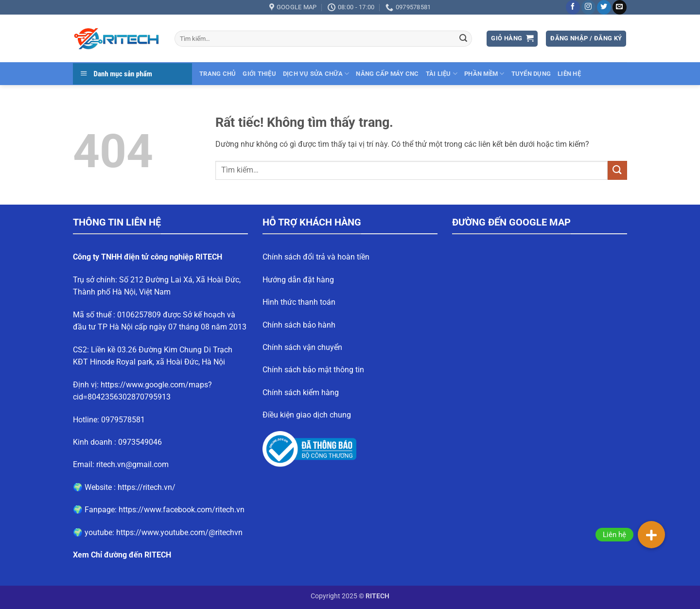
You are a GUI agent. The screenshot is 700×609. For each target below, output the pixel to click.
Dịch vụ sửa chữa (316, 74)
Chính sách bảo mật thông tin (313, 370)
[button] (512, 39)
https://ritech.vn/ (147, 487)
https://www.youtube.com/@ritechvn (179, 532)
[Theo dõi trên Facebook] (573, 7)
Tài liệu (442, 74)
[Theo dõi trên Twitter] (604, 7)
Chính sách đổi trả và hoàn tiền (316, 257)
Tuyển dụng (531, 74)
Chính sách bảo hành (299, 325)
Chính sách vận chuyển (302, 347)
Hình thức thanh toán (299, 302)
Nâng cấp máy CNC (387, 74)
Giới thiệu (259, 74)
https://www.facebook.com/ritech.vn (182, 510)
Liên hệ (569, 74)
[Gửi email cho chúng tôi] (620, 7)
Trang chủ (218, 74)
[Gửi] (463, 39)
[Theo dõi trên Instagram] (588, 7)
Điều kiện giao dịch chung (307, 415)
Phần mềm (484, 74)
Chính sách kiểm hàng (301, 392)
